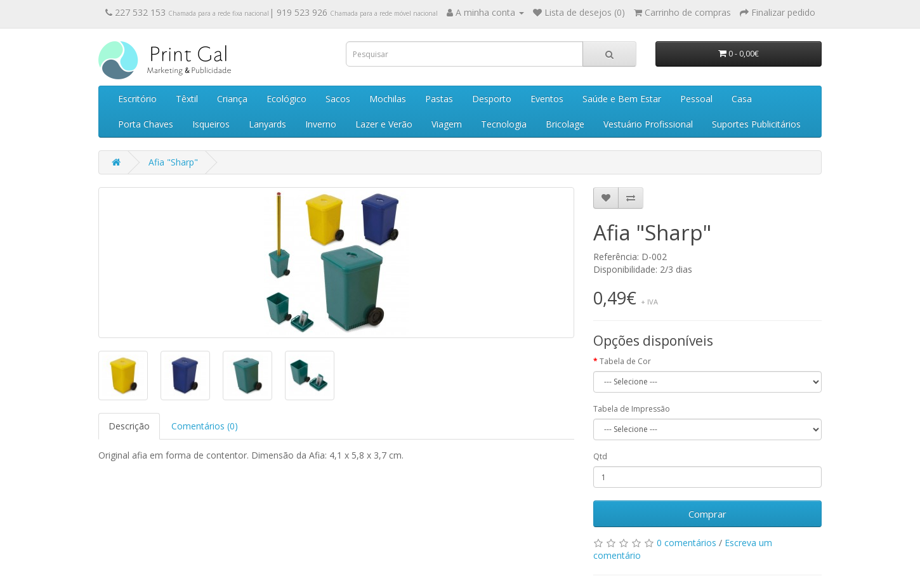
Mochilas (388, 99)
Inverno (321, 124)
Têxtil (187, 99)
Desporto (492, 99)
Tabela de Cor (625, 361)
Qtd (600, 456)
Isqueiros (211, 124)
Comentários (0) (205, 426)
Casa (742, 99)
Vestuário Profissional (648, 124)
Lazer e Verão (384, 124)
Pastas (439, 99)
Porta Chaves (146, 124)
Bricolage (565, 124)
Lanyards (267, 124)
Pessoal (696, 99)
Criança (232, 99)
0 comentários (687, 543)
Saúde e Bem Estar (622, 99)
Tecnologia (504, 124)
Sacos (338, 99)
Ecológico (286, 99)
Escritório (137, 99)
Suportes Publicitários (756, 124)
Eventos (547, 99)
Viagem (447, 124)
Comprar (707, 514)
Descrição (129, 426)
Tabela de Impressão (632, 409)
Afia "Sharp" (173, 162)
